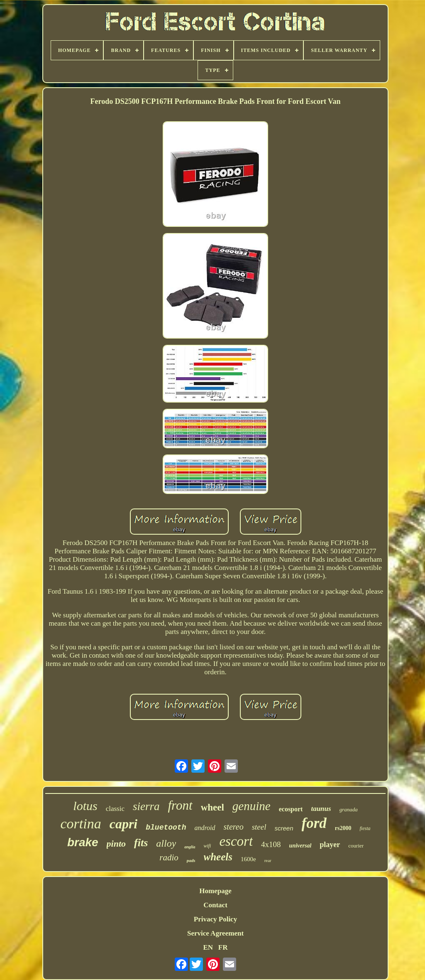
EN (208, 947)
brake (83, 842)
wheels (218, 857)
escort (236, 841)
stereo (234, 827)
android (205, 828)
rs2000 (343, 828)
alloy (166, 843)
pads (191, 860)
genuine (252, 806)
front (180, 805)
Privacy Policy (215, 919)
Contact (215, 905)
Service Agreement (215, 933)
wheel (212, 807)
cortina (81, 824)
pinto (116, 844)
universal (300, 846)
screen (284, 828)
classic (115, 809)
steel (259, 827)
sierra (146, 806)
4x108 (271, 844)
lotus (85, 806)
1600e (248, 859)
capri (124, 824)
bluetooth (166, 828)
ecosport (291, 809)
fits (141, 843)
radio (169, 857)
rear (268, 860)
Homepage (215, 891)
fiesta (365, 828)
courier (356, 846)
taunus (321, 809)
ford (314, 823)
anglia (190, 847)
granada (349, 809)
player (330, 845)
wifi (207, 846)
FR (223, 947)
